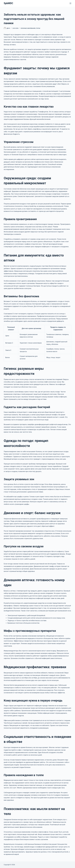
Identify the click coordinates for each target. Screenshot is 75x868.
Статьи (38, 28)
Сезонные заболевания (28, 28)
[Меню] (70, 3)
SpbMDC (8, 3)
